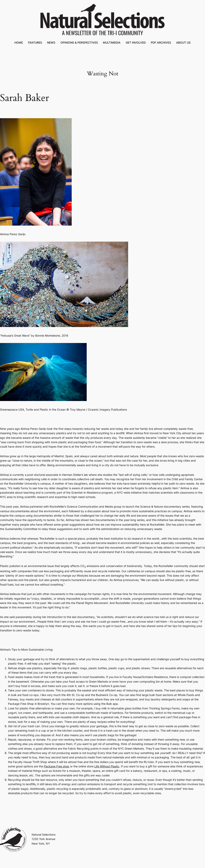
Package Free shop (57, 766)
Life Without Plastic (107, 766)
